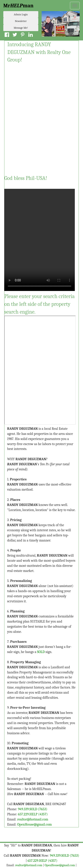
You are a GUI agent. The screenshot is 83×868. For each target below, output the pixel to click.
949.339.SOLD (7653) (33, 809)
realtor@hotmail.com (33, 819)
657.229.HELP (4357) (33, 814)
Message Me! (21, 28)
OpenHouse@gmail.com (35, 824)
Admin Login (21, 14)
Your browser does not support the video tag (40, 236)
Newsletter (21, 21)
